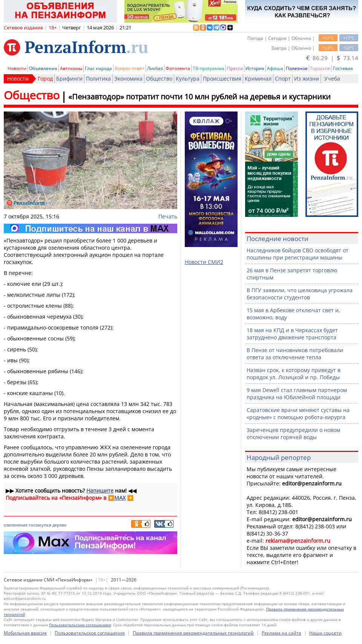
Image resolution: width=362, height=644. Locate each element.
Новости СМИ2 (204, 262)
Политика (98, 79)
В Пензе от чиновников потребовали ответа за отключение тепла (295, 354)
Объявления (43, 68)
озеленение (16, 525)
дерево (60, 525)
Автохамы (71, 68)
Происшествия (222, 79)
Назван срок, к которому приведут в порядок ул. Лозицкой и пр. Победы (294, 374)
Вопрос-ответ (130, 68)
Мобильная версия (25, 633)
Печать (168, 216)
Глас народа (98, 68)
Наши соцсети (325, 633)
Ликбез (155, 68)
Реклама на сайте (281, 633)
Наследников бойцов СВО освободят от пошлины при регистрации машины (298, 254)
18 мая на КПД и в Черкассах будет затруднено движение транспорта (292, 334)
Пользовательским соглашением (80, 625)
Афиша (275, 68)
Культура (188, 79)
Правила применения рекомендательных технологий (193, 633)
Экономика (128, 79)
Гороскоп (320, 68)
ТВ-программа (209, 68)
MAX (120, 498)
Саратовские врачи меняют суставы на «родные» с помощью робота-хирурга (298, 414)
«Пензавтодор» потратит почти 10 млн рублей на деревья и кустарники (199, 97)
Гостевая (343, 68)
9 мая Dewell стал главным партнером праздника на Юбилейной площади (297, 394)
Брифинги (69, 79)
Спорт (283, 79)
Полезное (297, 68)
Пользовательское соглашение (90, 633)
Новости (17, 68)
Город (45, 79)
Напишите (100, 491)
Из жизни (307, 79)
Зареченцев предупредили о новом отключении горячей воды (293, 433)
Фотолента (178, 68)
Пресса (235, 68)
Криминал (258, 79)
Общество (159, 79)
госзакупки (40, 525)
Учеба (332, 79)
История (255, 68)
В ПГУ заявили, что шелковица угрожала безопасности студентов (300, 294)
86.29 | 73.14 (332, 58)
